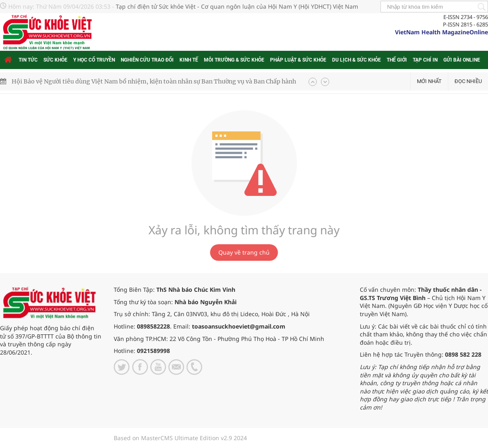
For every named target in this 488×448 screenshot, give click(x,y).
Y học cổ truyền (94, 60)
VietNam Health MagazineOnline (441, 32)
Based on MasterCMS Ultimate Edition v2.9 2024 (180, 438)
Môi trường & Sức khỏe (234, 60)
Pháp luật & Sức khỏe (298, 60)
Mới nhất (429, 81)
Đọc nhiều (468, 81)
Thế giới (397, 60)
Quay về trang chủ (244, 252)
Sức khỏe (55, 60)
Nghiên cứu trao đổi (147, 60)
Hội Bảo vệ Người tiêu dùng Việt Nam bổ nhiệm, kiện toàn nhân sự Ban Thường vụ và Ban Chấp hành (154, 81)
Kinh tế (189, 60)
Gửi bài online (462, 60)
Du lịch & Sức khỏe (356, 60)
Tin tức (28, 60)
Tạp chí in (425, 60)
